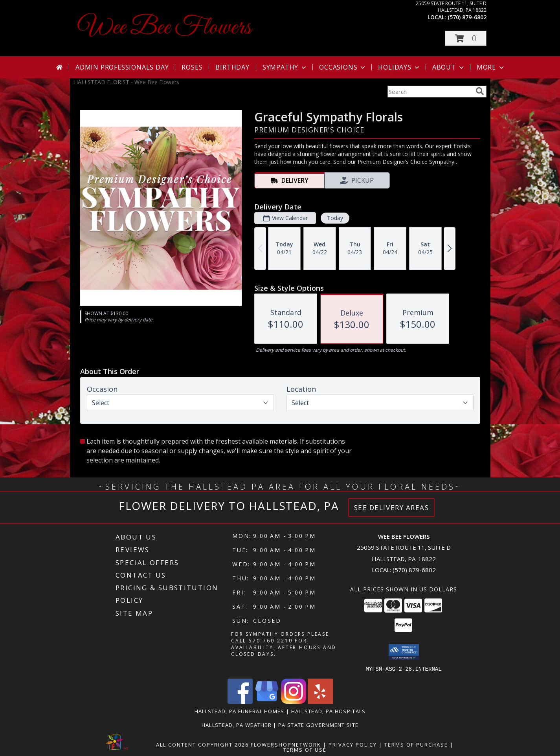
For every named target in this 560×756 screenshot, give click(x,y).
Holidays (399, 67)
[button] (466, 38)
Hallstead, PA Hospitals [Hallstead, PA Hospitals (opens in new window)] (329, 711)
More (491, 67)
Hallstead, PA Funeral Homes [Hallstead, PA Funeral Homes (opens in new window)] (240, 711)
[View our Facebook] (240, 701)
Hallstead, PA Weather (237, 725)
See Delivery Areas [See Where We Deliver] (392, 507)
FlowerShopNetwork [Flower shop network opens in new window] (286, 744)
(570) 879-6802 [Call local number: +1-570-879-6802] (467, 17)
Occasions (343, 67)
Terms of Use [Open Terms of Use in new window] (305, 749)
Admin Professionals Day (122, 67)
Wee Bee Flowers (164, 28)
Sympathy (285, 67)
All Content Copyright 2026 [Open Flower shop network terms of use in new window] (202, 744)
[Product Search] (430, 92)
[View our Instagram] (294, 701)
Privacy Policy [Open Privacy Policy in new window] (353, 744)
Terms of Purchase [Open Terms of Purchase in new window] (416, 744)
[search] (480, 91)
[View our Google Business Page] (267, 701)
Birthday (232, 67)
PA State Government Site (318, 725)
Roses (192, 67)
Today (335, 218)
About (449, 67)
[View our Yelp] (320, 701)
